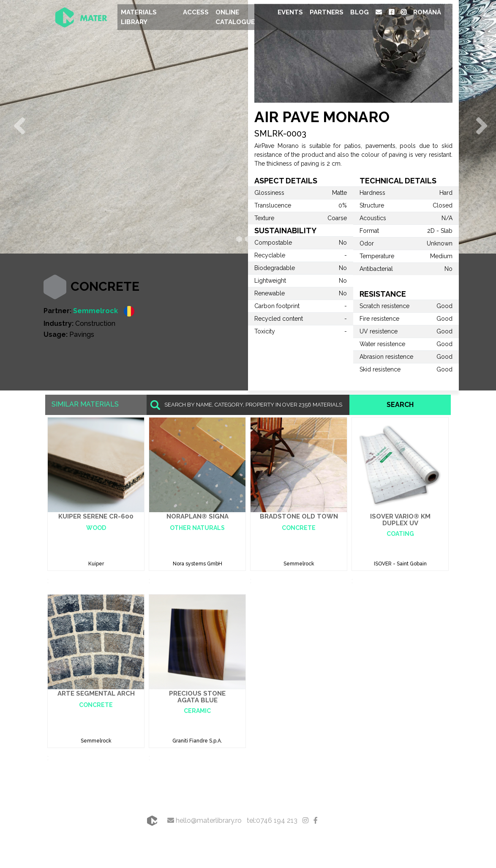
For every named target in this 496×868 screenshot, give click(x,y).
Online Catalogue (235, 17)
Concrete (105, 286)
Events (290, 12)
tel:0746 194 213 (272, 820)
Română (427, 12)
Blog (360, 12)
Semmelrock (95, 311)
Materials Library (139, 17)
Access (196, 12)
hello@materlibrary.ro (204, 820)
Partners (327, 12)
